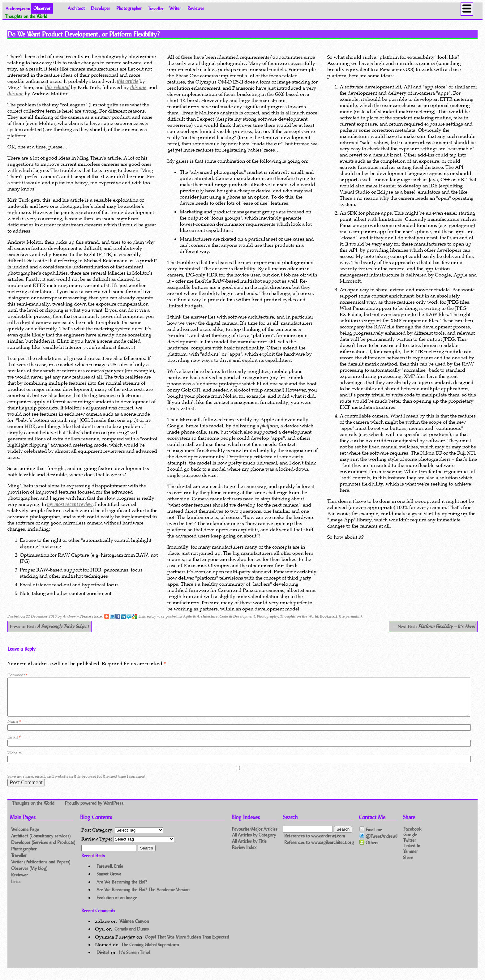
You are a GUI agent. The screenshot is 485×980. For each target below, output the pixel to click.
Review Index (244, 855)
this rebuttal (58, 87)
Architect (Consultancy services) (41, 843)
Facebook (412, 836)
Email (14, 745)
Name (14, 729)
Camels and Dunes (132, 936)
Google (410, 842)
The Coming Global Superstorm (150, 952)
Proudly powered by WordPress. (95, 811)
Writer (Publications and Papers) (41, 869)
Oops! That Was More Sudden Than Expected (187, 944)
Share (408, 864)
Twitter (410, 847)
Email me (371, 837)
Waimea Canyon (134, 929)
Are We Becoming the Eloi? (122, 889)
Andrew (69, 616)
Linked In (412, 853)
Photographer (129, 8)
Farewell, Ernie (110, 873)
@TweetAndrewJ (378, 843)
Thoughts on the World (299, 616)
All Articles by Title (249, 849)
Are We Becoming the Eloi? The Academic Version (143, 897)
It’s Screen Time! (135, 960)
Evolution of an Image (117, 905)
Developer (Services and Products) (43, 850)
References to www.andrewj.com (315, 843)
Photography (267, 616)
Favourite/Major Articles (255, 836)
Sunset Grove (109, 881)
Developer (101, 8)
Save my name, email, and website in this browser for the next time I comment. (77, 784)
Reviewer (196, 8)
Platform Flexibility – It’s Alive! (447, 626)
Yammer (411, 859)
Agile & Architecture (200, 616)
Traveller (156, 8)
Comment (17, 675)
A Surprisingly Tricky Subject (63, 626)
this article (128, 81)
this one (138, 87)
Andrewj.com (18, 8)
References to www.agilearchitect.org (319, 850)
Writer (175, 8)
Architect (76, 8)
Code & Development (237, 616)
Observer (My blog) (29, 876)
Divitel (103, 960)
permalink (354, 616)
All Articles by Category (254, 843)
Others (369, 850)
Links (16, 889)
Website (15, 760)
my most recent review (70, 504)
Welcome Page (25, 837)
